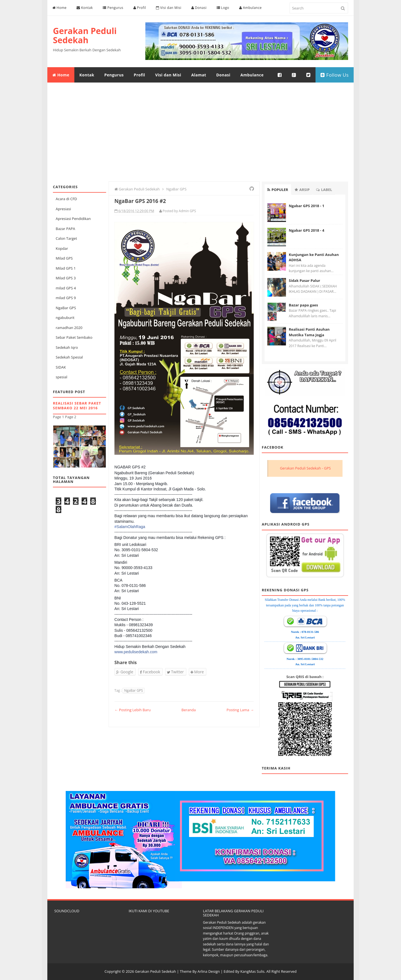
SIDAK (61, 367)
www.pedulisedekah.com (136, 652)
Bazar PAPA (65, 229)
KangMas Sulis (252, 971)
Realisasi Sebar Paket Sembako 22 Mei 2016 (77, 406)
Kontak (85, 8)
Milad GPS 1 (66, 268)
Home (59, 8)
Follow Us (335, 75)
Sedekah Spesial (69, 357)
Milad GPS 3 (66, 278)
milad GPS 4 (66, 288)
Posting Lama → (240, 710)
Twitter (175, 672)
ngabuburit (65, 318)
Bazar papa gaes (303, 305)
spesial (61, 377)
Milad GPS (64, 258)
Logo (223, 8)
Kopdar (62, 248)
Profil (140, 8)
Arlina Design (209, 971)
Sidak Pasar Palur (305, 280)
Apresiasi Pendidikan (73, 219)
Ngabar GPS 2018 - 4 (306, 230)
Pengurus (113, 8)
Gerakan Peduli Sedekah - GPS (305, 468)
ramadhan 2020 (69, 328)
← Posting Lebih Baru (133, 710)
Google (125, 672)
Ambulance (250, 8)
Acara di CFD (66, 199)
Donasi (199, 8)
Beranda (189, 710)
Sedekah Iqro (67, 347)
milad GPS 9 (66, 298)
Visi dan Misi (169, 8)
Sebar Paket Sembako (74, 337)
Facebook (150, 672)
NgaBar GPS (66, 308)
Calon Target (66, 238)
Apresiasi (63, 209)
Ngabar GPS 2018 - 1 (306, 206)
